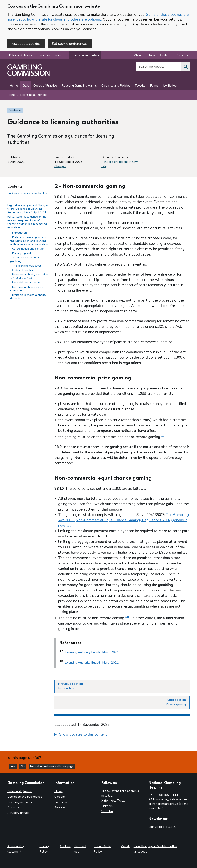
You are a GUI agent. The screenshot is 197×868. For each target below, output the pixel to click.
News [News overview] (153, 56)
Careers (60, 797)
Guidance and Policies (116, 86)
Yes (14, 766)
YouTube (107, 811)
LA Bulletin (171, 86)
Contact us (61, 802)
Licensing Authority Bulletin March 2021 (92, 653)
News (58, 791)
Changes (60, 167)
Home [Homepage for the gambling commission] (11, 95)
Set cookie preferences (70, 44)
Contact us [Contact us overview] (167, 56)
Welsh (125, 846)
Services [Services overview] (183, 56)
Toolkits (140, 86)
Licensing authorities (85, 56)
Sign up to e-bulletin (162, 827)
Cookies (65, 846)
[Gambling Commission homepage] (28, 75)
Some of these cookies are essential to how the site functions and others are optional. (98, 17)
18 (127, 617)
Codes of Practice (45, 86)
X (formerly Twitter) (114, 801)
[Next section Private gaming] (122, 702)
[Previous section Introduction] (122, 686)
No (25, 766)
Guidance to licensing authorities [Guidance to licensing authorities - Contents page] (27, 193)
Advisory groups (18, 813)
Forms (154, 86)
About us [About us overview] (140, 56)
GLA (26, 86)
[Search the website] (185, 67)
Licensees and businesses (52, 56)
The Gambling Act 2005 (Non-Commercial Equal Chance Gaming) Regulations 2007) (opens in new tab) (124, 521)
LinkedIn (107, 806)
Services (60, 807)
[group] (122, 735)
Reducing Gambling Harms (79, 86)
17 (163, 436)
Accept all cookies (26, 44)
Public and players (20, 56)
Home (14, 86)
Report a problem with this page (54, 766)
